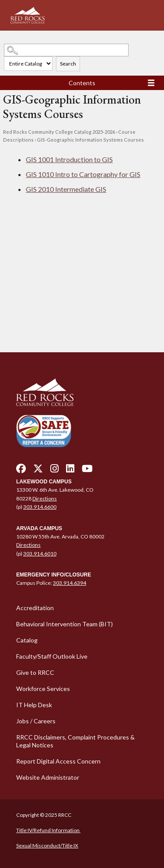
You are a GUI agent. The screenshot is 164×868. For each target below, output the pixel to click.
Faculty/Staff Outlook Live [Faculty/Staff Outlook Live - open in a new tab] (52, 656)
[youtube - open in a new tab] (87, 471)
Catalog (27, 640)
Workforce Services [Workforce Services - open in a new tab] (43, 689)
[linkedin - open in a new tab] (70, 471)
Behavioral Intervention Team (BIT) (65, 624)
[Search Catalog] (66, 50)
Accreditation (35, 608)
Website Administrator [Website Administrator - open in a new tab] (48, 777)
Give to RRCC (35, 672)
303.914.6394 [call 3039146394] (70, 583)
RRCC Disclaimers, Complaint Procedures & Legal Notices (75, 741)
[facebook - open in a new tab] (21, 471)
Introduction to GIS (69, 159)
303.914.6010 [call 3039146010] (40, 554)
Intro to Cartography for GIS (83, 174)
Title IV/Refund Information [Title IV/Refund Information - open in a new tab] (48, 830)
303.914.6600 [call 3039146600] (40, 507)
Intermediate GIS (66, 189)
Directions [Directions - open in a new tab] (45, 498)
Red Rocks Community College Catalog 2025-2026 (59, 132)
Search (68, 64)
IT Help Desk (34, 705)
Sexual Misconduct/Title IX (47, 845)
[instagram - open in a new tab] (54, 471)
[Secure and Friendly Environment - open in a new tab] (44, 431)
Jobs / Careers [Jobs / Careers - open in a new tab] (36, 721)
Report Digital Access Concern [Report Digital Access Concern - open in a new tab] (58, 761)
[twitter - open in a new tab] (38, 471)
